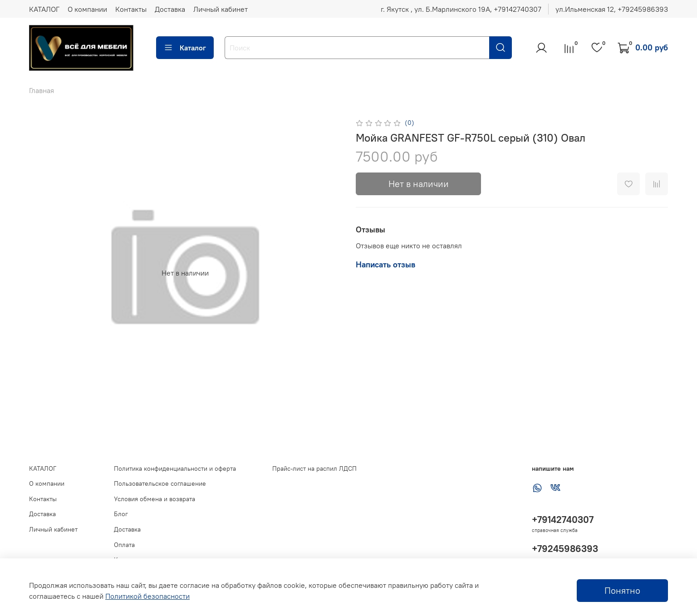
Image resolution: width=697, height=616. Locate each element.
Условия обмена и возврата (155, 499)
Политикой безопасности (147, 596)
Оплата (124, 545)
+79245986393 (565, 549)
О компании (87, 9)
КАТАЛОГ (44, 9)
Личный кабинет (221, 9)
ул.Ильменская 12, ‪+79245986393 (612, 9)
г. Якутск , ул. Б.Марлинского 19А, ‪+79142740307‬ (461, 9)
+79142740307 (563, 520)
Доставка (170, 9)
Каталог (185, 48)
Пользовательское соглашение (160, 483)
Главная (42, 90)
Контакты (131, 9)
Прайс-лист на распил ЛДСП (314, 468)
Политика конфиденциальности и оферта (175, 468)
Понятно (622, 590)
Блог (121, 514)
